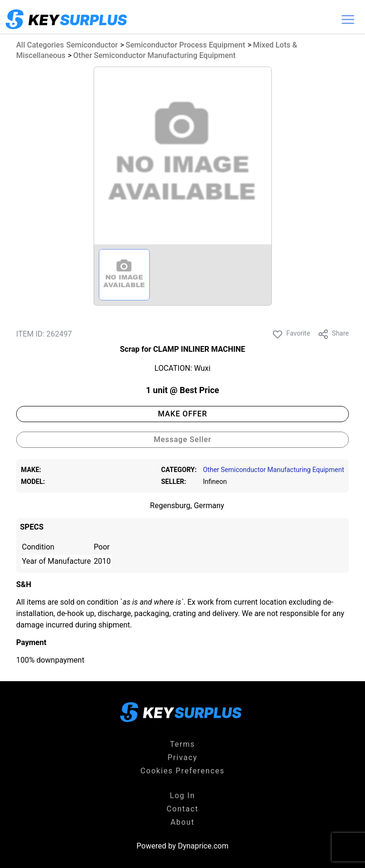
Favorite (291, 334)
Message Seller (182, 439)
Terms (183, 744)
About (183, 822)
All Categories (40, 45)
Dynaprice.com (203, 846)
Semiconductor (92, 45)
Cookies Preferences (182, 771)
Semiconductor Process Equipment (185, 45)
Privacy (183, 757)
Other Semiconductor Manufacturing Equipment (154, 55)
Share (333, 334)
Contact (182, 809)
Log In (182, 796)
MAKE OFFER (182, 414)
